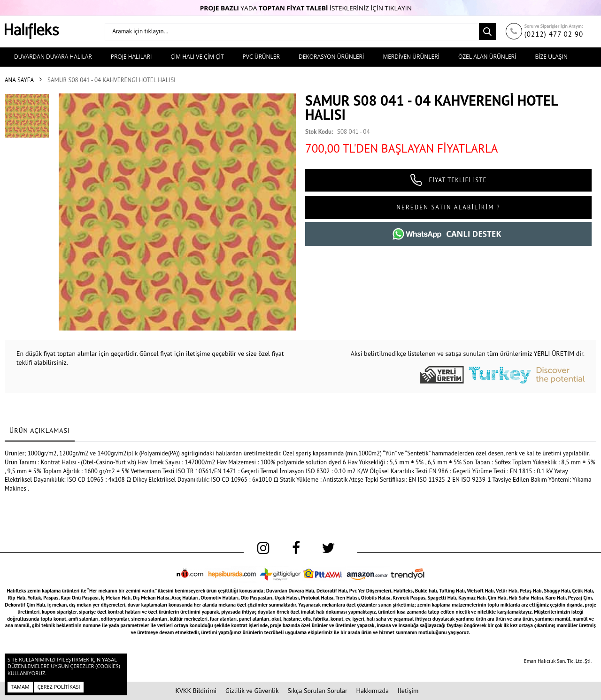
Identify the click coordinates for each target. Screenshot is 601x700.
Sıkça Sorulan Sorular (317, 691)
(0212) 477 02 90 (554, 34)
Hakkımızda (373, 691)
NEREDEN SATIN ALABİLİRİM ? (448, 207)
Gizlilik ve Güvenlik (252, 691)
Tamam (20, 687)
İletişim (408, 691)
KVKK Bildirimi (196, 691)
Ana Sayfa (19, 80)
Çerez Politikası (59, 687)
